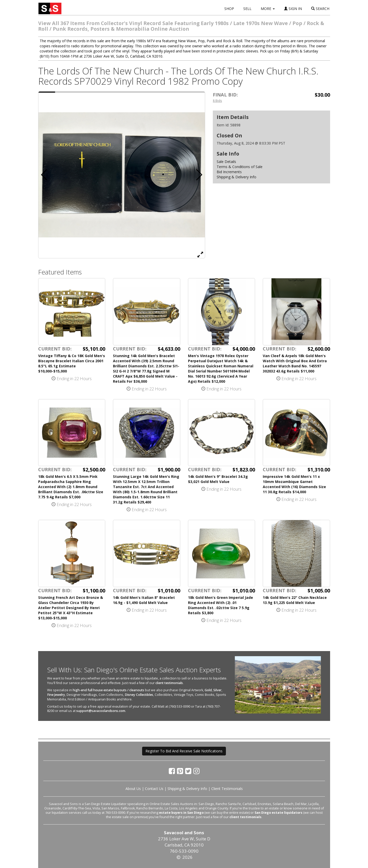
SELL (247, 9)
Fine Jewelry (56, 695)
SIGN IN (293, 9)
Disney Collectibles (139, 695)
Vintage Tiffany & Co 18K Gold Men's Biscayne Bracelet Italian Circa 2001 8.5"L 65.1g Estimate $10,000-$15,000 (72, 363)
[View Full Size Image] (200, 254)
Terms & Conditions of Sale (240, 167)
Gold (208, 690)
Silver (217, 690)
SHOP (229, 9)
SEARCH (320, 9)
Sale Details (226, 162)
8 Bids (217, 101)
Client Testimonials (227, 789)
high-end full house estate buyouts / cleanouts (108, 690)
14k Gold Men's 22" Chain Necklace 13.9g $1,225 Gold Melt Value (295, 600)
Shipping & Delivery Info (236, 177)
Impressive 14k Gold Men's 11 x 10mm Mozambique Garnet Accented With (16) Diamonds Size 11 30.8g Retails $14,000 (294, 484)
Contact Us (154, 789)
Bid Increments (229, 172)
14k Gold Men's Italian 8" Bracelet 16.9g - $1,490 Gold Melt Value (144, 600)
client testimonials (169, 683)
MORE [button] (268, 9)
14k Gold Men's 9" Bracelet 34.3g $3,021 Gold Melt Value (218, 479)
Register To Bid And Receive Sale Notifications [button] (184, 751)
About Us (133, 789)
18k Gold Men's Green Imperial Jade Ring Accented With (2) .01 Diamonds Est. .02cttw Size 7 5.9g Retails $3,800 (220, 605)
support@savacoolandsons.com (101, 711)
